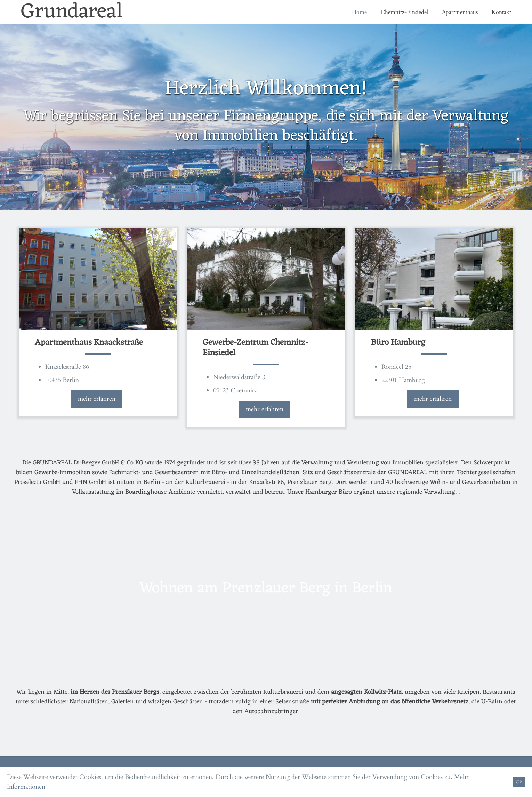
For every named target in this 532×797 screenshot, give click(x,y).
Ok (519, 782)
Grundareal (72, 12)
